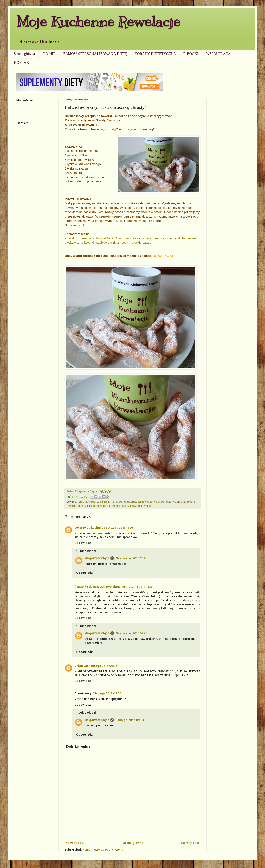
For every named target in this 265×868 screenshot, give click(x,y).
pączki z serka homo (139, 238)
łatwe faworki (159, 502)
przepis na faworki (109, 506)
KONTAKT (23, 63)
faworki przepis (126, 502)
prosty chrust (86, 506)
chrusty (93, 502)
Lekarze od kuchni (87, 527)
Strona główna (24, 54)
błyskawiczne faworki (79, 243)
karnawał (143, 502)
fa (113, 502)
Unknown (81, 666)
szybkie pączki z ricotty (112, 243)
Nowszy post (75, 843)
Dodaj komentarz (78, 746)
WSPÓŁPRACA (218, 54)
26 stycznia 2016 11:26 (117, 527)
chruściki (105, 502)
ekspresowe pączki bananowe (176, 238)
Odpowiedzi (87, 551)
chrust (83, 502)
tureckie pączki (141, 243)
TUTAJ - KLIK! (162, 256)
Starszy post (190, 843)
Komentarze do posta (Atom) (103, 849)
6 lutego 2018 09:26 (107, 693)
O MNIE (49, 54)
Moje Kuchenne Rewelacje (98, 22)
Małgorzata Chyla (97, 558)
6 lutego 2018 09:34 (130, 720)
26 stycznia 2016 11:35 (131, 558)
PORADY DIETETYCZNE (155, 54)
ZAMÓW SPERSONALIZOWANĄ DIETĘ (95, 54)
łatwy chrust (177, 502)
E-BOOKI (191, 54)
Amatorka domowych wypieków (97, 587)
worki (147, 506)
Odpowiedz (83, 543)
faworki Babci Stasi (109, 238)
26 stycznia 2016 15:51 (137, 587)
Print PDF (78, 496)
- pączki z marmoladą (79, 238)
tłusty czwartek (132, 506)
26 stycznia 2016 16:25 (131, 633)
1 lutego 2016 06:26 (103, 666)
